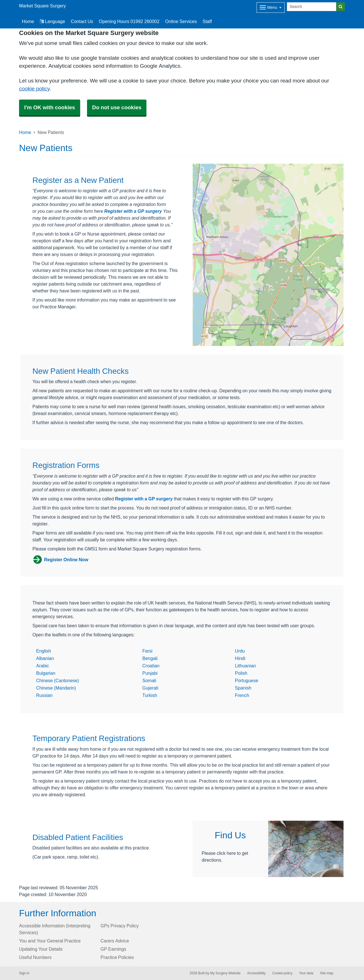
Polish (241, 673)
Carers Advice (115, 941)
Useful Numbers (35, 957)
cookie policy (34, 89)
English (44, 651)
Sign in (24, 973)
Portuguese (247, 680)
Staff (207, 21)
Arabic (43, 666)
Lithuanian (245, 666)
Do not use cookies (117, 107)
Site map (327, 973)
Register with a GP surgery (133, 211)
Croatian (151, 666)
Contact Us (82, 21)
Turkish (150, 695)
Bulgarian (46, 673)
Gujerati (150, 688)
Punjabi (150, 673)
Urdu (240, 651)
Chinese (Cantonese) (58, 680)
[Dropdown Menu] (271, 8)
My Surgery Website (225, 973)
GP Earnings (113, 949)
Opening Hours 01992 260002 (129, 21)
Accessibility (256, 973)
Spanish (243, 688)
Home (25, 132)
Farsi (148, 651)
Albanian (45, 658)
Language (52, 21)
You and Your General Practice (50, 941)
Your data (306, 973)
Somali (149, 680)
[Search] (312, 7)
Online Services (181, 21)
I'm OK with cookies (50, 107)
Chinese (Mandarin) (56, 688)
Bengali (150, 658)
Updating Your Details (41, 949)
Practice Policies (117, 957)
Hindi (240, 658)
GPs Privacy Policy (120, 926)
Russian (44, 695)
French (242, 695)
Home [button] (28, 21)
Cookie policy (282, 973)
